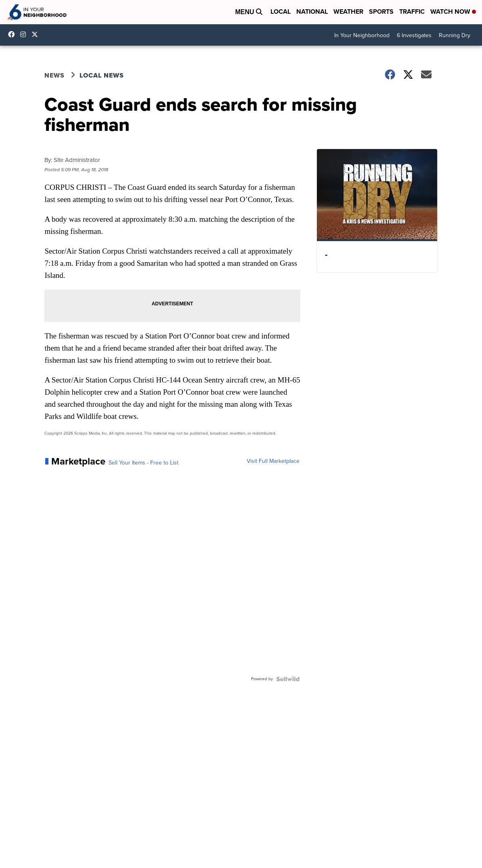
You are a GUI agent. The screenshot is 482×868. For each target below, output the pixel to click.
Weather (348, 12)
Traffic (412, 12)
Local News (102, 75)
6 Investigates (414, 35)
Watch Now (453, 12)
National (312, 12)
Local (281, 12)
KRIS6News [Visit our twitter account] (37, 34)
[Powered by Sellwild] (288, 679)
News (54, 75)
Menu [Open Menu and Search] (249, 12)
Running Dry (455, 35)
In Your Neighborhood (362, 35)
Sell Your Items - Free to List (144, 463)
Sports (381, 12)
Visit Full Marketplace (273, 461)
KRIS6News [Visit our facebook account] (13, 34)
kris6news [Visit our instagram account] (25, 34)
